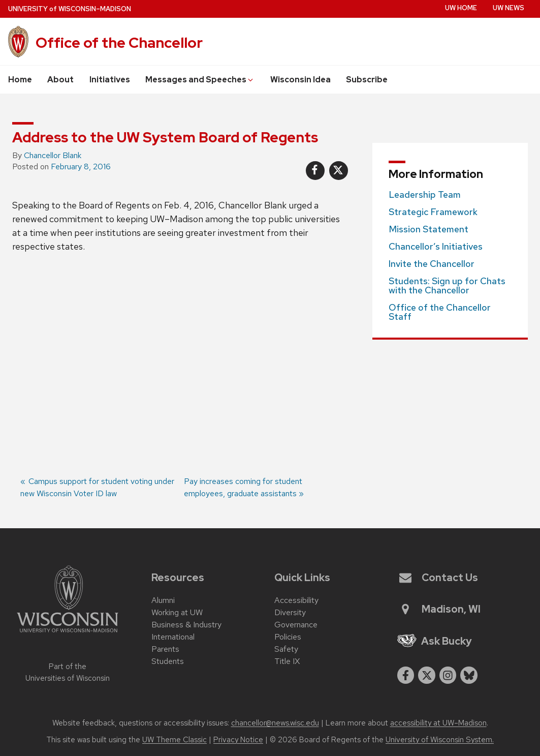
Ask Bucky (435, 641)
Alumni (163, 600)
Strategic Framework (433, 212)
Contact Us (439, 578)
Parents (165, 649)
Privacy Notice (238, 740)
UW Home (461, 8)
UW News (509, 8)
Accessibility (296, 600)
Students (168, 661)
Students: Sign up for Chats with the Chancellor (447, 286)
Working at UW (177, 612)
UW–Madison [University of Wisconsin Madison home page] (70, 9)
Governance (296, 625)
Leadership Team (425, 195)
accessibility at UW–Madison (438, 723)
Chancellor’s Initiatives (436, 247)
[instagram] (448, 675)
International (173, 637)
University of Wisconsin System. (440, 740)
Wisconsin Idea (300, 80)
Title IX (287, 661)
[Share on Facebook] (315, 171)
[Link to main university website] (68, 634)
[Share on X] (339, 171)
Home (20, 80)
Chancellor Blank (53, 155)
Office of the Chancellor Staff (440, 312)
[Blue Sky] (469, 675)
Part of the (68, 672)
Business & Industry (186, 625)
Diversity (290, 612)
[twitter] (427, 675)
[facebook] (406, 675)
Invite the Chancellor (432, 264)
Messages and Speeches (200, 80)
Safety (286, 649)
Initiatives (110, 80)
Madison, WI (440, 609)
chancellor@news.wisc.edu (275, 723)
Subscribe (367, 80)
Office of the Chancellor (119, 43)
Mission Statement (428, 229)
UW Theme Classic (174, 740)
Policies (288, 637)
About (60, 80)
